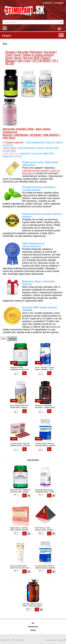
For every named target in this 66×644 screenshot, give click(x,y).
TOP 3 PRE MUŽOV (41, 60)
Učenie (17, 55)
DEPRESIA (21, 135)
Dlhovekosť (10, 60)
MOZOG (8, 135)
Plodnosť (45, 58)
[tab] (4, 339)
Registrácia (59, 3)
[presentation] (4, 339)
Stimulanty (10, 52)
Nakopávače (36, 52)
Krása (27, 60)
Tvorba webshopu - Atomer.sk (55, 640)
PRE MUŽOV (51, 135)
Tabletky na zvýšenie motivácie (38, 55)
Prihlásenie (47, 3)
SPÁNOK (36, 135)
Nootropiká (23, 52)
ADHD (36, 58)
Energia (18, 58)
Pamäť (9, 55)
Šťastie (9, 58)
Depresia (28, 58)
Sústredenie (50, 52)
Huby (20, 60)
